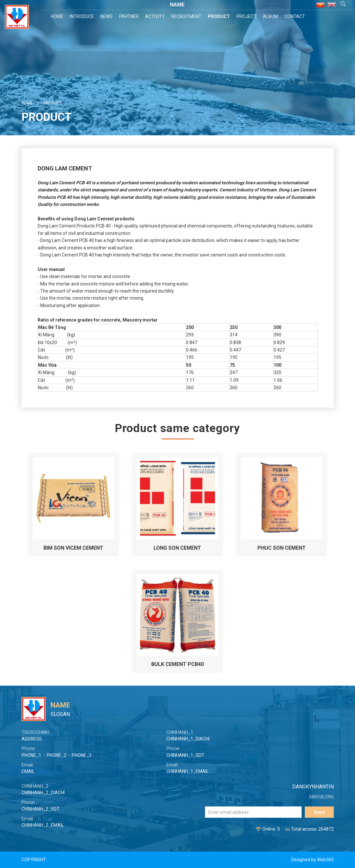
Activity (156, 16)
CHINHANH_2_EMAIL (43, 825)
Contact (295, 16)
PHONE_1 (31, 755)
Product (220, 16)
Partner (130, 16)
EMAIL (28, 771)
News (107, 16)
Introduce (83, 16)
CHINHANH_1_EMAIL (187, 771)
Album (271, 16)
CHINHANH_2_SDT (41, 809)
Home (58, 16)
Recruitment (187, 16)
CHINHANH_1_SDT (185, 755)
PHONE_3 (82, 755)
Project (247, 16)
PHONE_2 (56, 755)
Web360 (325, 860)
